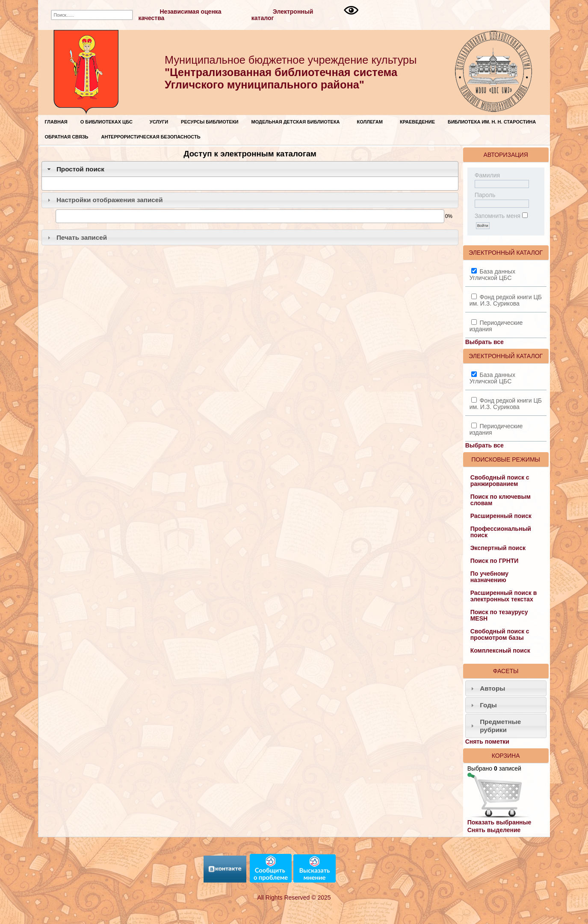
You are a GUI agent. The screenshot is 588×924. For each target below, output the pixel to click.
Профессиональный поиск (501, 532)
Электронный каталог (282, 15)
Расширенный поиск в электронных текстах (504, 596)
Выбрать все (485, 342)
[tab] (250, 169)
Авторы (492, 688)
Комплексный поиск (500, 650)
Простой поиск (80, 169)
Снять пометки (487, 742)
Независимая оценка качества (180, 15)
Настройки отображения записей (110, 200)
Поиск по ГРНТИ (495, 561)
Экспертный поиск (498, 548)
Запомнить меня (498, 216)
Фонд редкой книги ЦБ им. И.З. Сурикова (506, 300)
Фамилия (487, 175)
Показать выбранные (499, 822)
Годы (488, 705)
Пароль (485, 195)
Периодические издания (496, 326)
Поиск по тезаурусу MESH (499, 615)
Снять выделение (494, 830)
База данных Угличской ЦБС (492, 275)
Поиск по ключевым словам (501, 500)
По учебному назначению (489, 577)
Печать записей (82, 237)
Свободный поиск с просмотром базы (500, 634)
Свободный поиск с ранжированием (500, 481)
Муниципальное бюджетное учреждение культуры (291, 72)
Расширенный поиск (501, 516)
